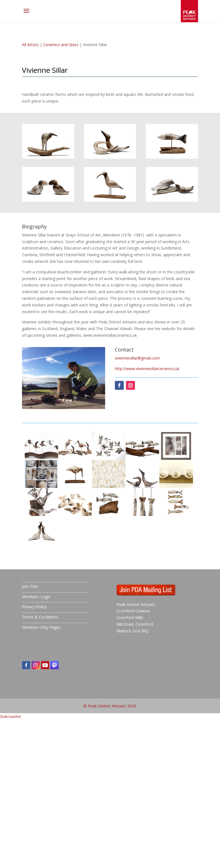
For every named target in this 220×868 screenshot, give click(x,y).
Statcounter (11, 716)
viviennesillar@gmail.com (137, 358)
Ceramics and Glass (61, 45)
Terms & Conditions (40, 617)
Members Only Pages (41, 627)
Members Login (36, 597)
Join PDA (30, 586)
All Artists (30, 45)
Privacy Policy (34, 607)
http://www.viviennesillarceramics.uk (147, 369)
